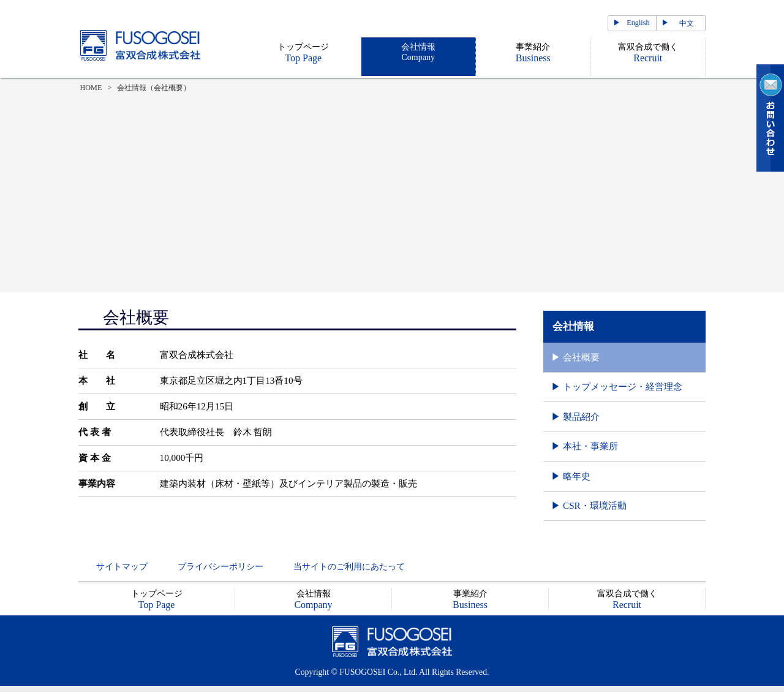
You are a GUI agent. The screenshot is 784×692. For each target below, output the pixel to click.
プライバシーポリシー (221, 567)
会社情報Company (418, 52)
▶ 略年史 (571, 476)
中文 (687, 23)
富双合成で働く (648, 53)
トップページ (303, 53)
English (638, 23)
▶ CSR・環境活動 (589, 505)
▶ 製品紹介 (575, 416)
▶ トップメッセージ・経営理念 (617, 386)
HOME (91, 88)
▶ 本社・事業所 (585, 446)
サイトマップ (122, 567)
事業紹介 (533, 53)
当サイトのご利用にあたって (349, 567)
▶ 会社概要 (575, 357)
